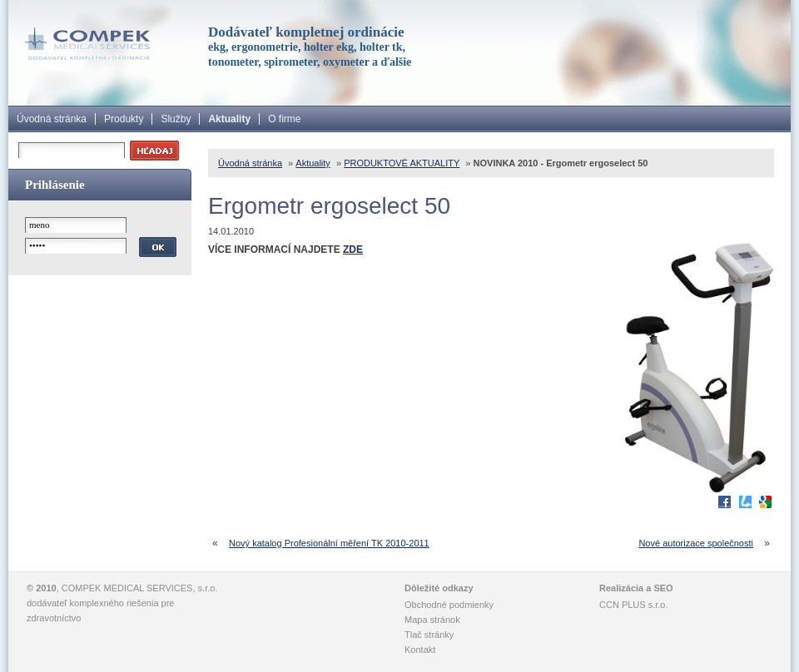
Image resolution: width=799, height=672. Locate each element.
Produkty (124, 119)
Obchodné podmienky (449, 605)
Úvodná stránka (52, 119)
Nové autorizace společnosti (696, 543)
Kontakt (420, 650)
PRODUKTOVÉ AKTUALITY (402, 163)
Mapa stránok (432, 620)
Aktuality (229, 119)
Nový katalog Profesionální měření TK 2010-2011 (329, 543)
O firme (284, 119)
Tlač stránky (429, 635)
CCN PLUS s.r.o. (634, 605)
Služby (176, 119)
